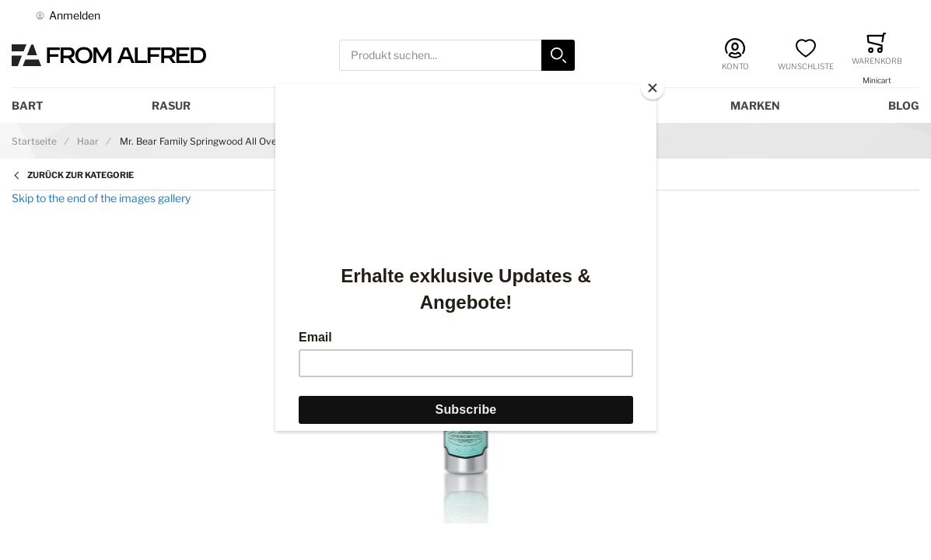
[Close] (653, 88)
